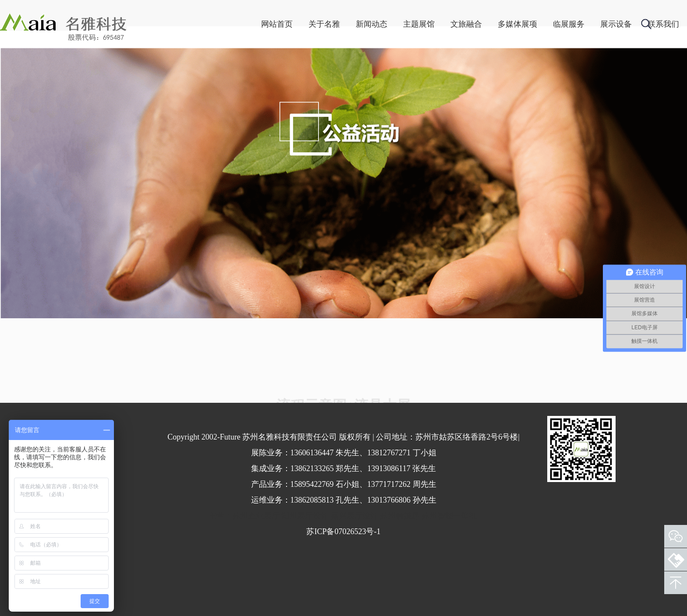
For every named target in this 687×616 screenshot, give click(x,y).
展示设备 (568, 24)
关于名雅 (276, 24)
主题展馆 (371, 24)
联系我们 (615, 24)
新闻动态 (323, 24)
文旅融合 (418, 24)
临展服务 (521, 24)
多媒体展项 (469, 24)
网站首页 (229, 24)
